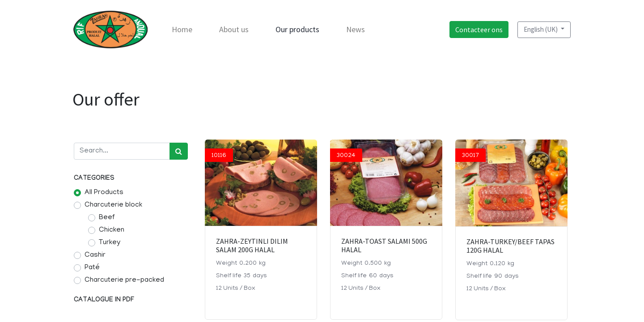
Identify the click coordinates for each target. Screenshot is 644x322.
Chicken (112, 230)
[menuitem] (182, 30)
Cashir (95, 255)
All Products (104, 193)
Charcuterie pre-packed (124, 280)
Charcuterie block (113, 205)
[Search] (179, 151)
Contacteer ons (479, 30)
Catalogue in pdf (104, 300)
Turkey (110, 243)
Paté (92, 268)
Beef (107, 218)
